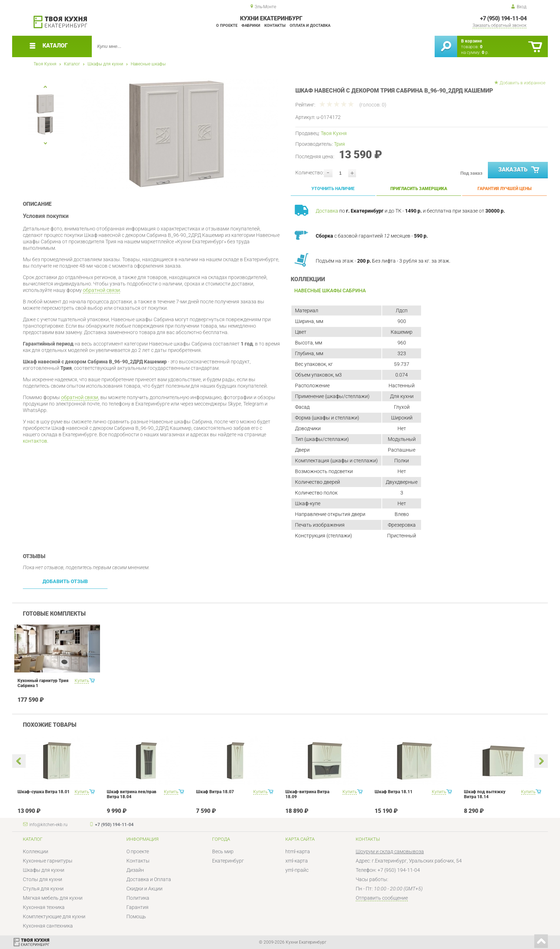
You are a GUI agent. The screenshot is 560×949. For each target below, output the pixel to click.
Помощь (136, 916)
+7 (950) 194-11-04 (503, 18)
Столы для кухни (42, 879)
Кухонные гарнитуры (48, 861)
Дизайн (135, 870)
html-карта (298, 851)
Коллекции (36, 851)
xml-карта (297, 861)
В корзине (471, 41)
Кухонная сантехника (48, 926)
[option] (180, 134)
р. (485, 53)
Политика (138, 898)
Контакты (275, 26)
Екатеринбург (228, 861)
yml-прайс (297, 870)
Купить (82, 681)
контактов (35, 441)
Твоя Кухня (45, 64)
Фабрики (251, 26)
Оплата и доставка (310, 26)
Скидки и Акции (144, 889)
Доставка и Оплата (149, 879)
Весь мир (223, 851)
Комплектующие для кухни (54, 916)
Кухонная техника (44, 907)
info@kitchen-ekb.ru (48, 825)
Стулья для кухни (43, 889)
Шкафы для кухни (105, 64)
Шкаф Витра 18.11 (394, 792)
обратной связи (101, 290)
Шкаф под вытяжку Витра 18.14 (485, 794)
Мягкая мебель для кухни (53, 898)
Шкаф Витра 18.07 (215, 792)
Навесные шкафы (148, 64)
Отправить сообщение (382, 898)
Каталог (72, 64)
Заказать (519, 170)
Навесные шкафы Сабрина (330, 290)
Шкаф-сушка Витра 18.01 (44, 792)
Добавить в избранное (522, 83)
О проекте (227, 26)
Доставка (327, 211)
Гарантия (137, 907)
